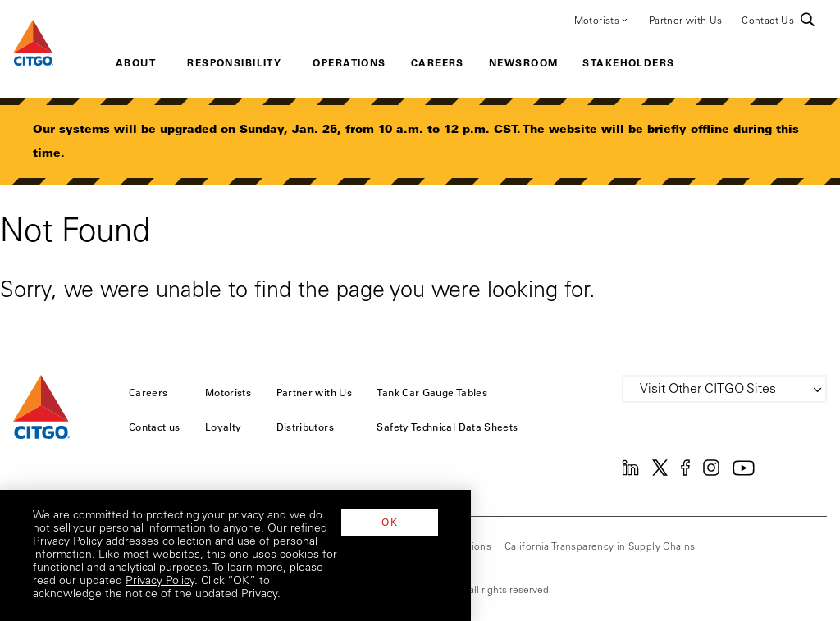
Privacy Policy (327, 595)
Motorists (602, 20)
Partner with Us (685, 21)
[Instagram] (711, 473)
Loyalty (224, 427)
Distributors (305, 427)
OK (759, 574)
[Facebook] (685, 473)
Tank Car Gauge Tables (432, 392)
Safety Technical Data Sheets (447, 427)
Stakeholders (628, 62)
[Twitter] (660, 473)
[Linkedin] (630, 473)
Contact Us (768, 21)
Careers (438, 62)
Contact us (155, 427)
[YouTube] (744, 473)
